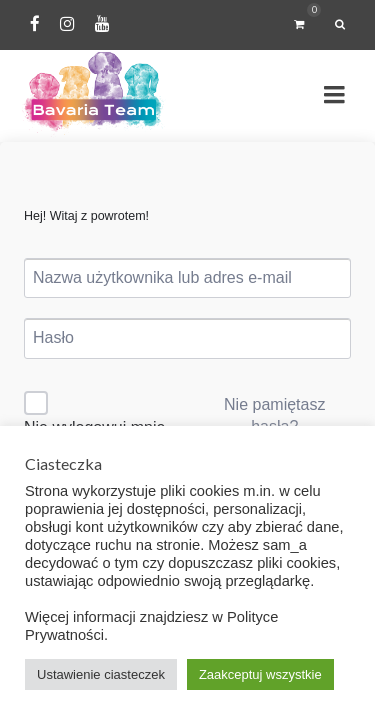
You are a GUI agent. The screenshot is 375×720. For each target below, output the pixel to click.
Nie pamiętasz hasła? (274, 415)
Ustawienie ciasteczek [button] (101, 674)
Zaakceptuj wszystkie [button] (260, 674)
